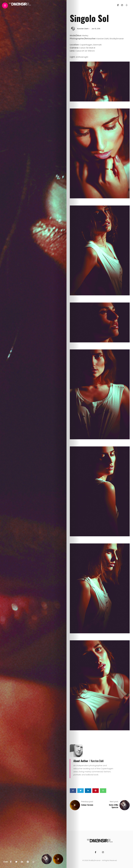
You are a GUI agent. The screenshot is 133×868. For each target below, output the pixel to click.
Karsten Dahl (83, 29)
